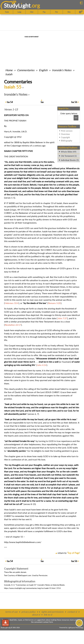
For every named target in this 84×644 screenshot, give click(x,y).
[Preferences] (81, 12)
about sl (36, 615)
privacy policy (28, 612)
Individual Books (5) (70, 160)
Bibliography (67, 141)
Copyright (65, 137)
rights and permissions (52, 612)
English (43, 70)
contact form (48, 622)
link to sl (48, 615)
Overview (65, 134)
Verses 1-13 (11, 109)
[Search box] (66, 118)
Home (9, 70)
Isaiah (9, 74)
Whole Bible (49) (68, 152)
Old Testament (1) (69, 156)
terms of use (11, 612)
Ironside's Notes (62, 70)
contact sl (72, 612)
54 (10, 102)
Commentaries (26, 70)
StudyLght (17, 6)
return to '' (69, 553)
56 (74, 102)
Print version (67, 131)
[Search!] (76, 118)
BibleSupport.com (24, 575)
